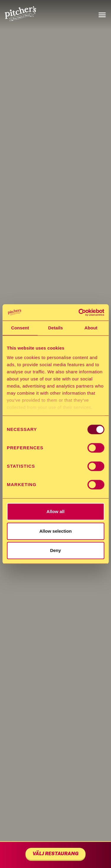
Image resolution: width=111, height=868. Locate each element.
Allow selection (55, 531)
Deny (55, 550)
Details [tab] (56, 328)
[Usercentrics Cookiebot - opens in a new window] (79, 312)
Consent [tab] (20, 328)
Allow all (55, 511)
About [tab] (91, 328)
